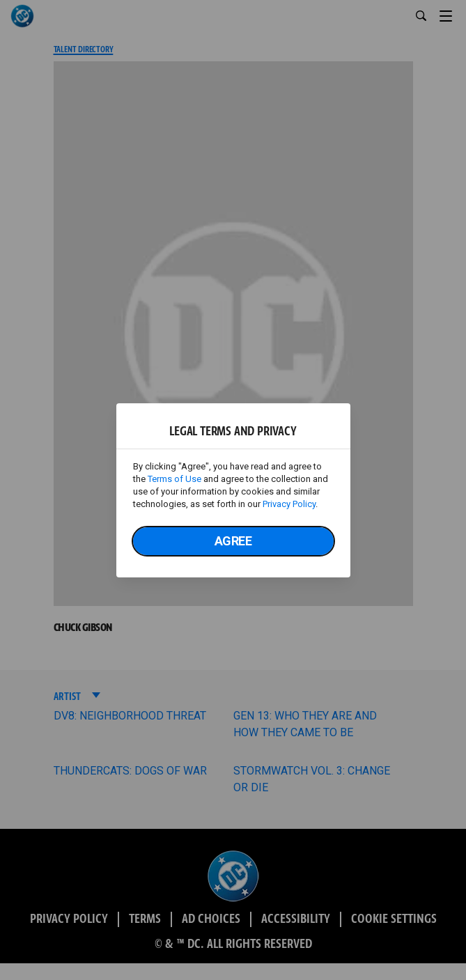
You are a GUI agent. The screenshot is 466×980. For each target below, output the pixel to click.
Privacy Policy (289, 504)
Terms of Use (174, 479)
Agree (233, 541)
